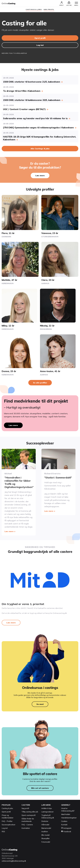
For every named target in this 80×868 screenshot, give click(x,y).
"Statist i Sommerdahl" (58, 478)
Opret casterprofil (28, 815)
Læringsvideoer (47, 812)
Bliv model (45, 835)
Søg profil (25, 808)
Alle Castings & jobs (40, 149)
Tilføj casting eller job (30, 812)
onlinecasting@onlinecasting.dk (14, 861)
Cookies (64, 821)
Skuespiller (45, 838)
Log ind (40, 45)
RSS (3, 832)
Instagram (66, 828)
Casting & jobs (7, 808)
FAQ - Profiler (7, 821)
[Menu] (76, 3)
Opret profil (40, 38)
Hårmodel (45, 825)
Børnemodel (46, 828)
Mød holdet (66, 814)
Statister (45, 821)
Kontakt (64, 825)
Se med (40, 704)
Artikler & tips (47, 808)
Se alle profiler (40, 383)
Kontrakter (26, 828)
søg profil (49, 9)
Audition (45, 832)
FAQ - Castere (27, 825)
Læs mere (40, 175)
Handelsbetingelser (69, 818)
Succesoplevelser (8, 825)
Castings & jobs (34, 9)
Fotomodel (46, 842)
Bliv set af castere (40, 788)
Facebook (66, 832)
